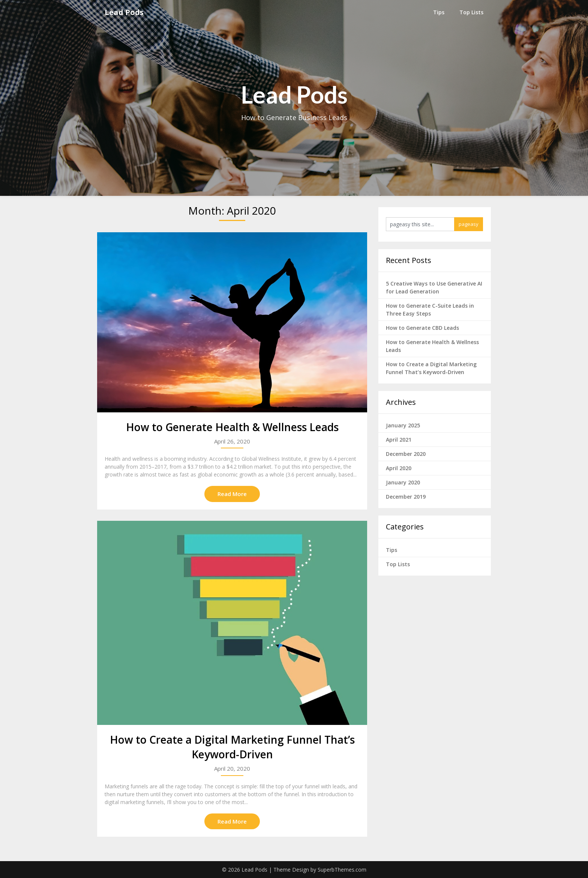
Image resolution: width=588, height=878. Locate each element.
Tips (439, 12)
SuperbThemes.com (342, 870)
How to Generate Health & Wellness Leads (232, 427)
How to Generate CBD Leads (422, 328)
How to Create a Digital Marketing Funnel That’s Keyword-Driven (232, 747)
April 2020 (399, 468)
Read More (232, 494)
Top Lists (471, 12)
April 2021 (399, 440)
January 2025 (403, 425)
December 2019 (406, 497)
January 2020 (403, 482)
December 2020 (406, 454)
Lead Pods (124, 12)
